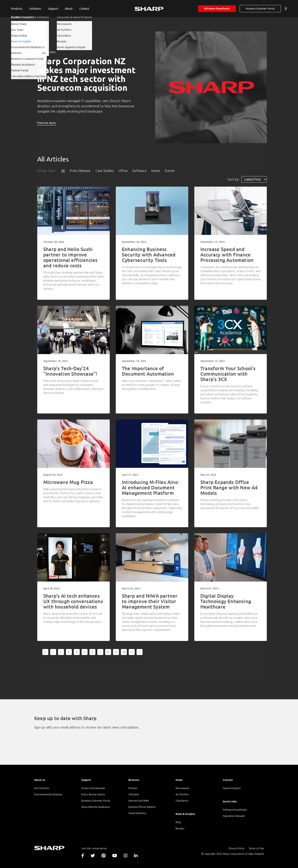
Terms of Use (256, 848)
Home (156, 171)
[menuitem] (18, 9)
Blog (178, 822)
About (69, 9)
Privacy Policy (237, 848)
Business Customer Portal (260, 9)
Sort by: (233, 179)
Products (17, 9)
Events (170, 171)
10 (124, 652)
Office (123, 171)
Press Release (80, 171)
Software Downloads (217, 9)
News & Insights (185, 814)
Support (53, 9)
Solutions (35, 9)
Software (139, 171)
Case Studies (105, 171)
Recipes (180, 828)
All (63, 171)
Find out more (47, 123)
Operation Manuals (234, 816)
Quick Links (230, 801)
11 (132, 652)
